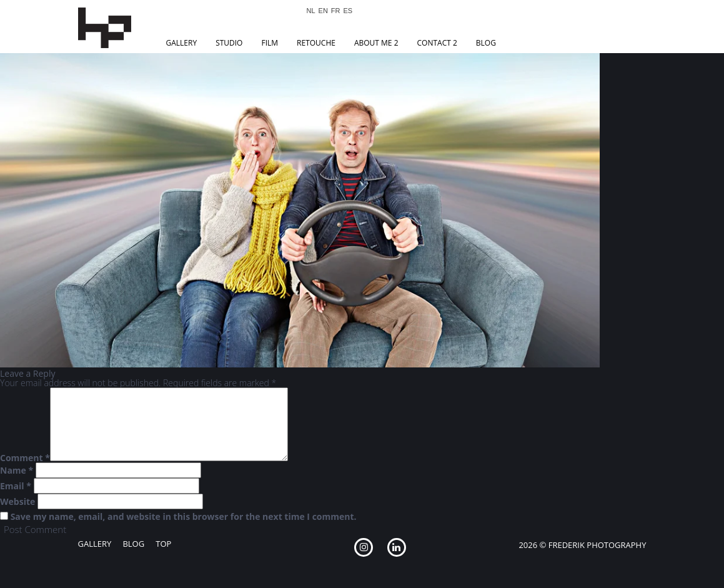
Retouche (316, 43)
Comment (25, 458)
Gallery (182, 43)
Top (163, 544)
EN (323, 11)
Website (17, 502)
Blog (486, 43)
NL (311, 11)
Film (270, 43)
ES (348, 11)
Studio (229, 43)
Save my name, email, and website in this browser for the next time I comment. (184, 517)
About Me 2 (376, 43)
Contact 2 (437, 43)
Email (16, 486)
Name (17, 471)
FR (336, 11)
